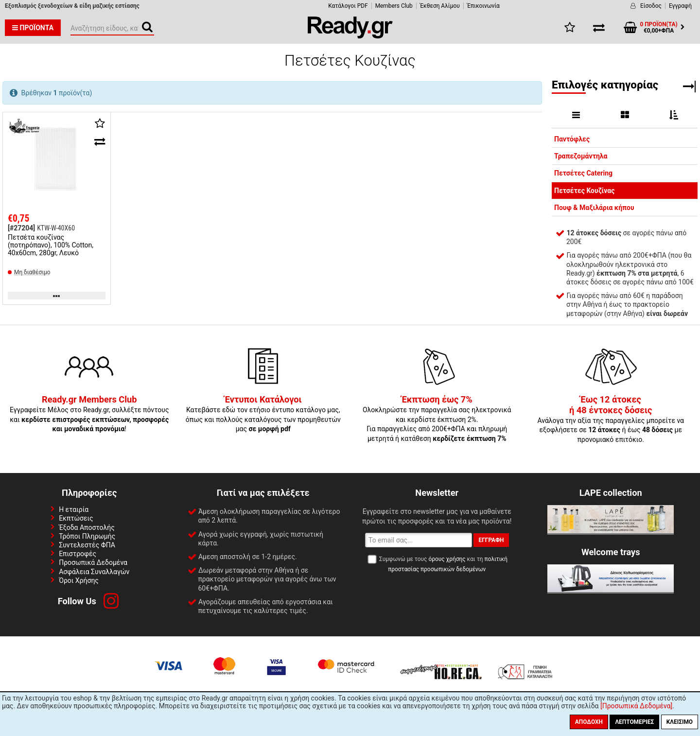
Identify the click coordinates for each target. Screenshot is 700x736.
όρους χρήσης (447, 559)
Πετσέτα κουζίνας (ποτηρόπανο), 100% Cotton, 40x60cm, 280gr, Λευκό (51, 245)
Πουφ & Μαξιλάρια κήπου (594, 208)
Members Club (394, 6)
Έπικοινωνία (483, 6)
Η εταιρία (74, 509)
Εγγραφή (680, 6)
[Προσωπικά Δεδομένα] (636, 706)
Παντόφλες (572, 139)
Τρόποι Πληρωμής (87, 536)
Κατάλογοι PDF (348, 6)
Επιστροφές (78, 554)
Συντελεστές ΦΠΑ (87, 545)
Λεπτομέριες (634, 722)
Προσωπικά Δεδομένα (93, 562)
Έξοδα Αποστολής (87, 527)
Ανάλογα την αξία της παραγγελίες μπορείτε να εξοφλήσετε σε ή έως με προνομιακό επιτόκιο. (611, 420)
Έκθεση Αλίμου (440, 6)
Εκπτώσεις (76, 518)
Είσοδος (651, 6)
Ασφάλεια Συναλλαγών (94, 572)
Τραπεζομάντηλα (581, 156)
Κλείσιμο (680, 722)
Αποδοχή (589, 722)
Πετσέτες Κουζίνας (584, 191)
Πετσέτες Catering (583, 173)
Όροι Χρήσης (79, 580)
